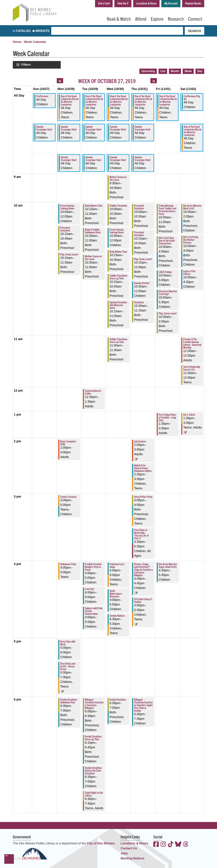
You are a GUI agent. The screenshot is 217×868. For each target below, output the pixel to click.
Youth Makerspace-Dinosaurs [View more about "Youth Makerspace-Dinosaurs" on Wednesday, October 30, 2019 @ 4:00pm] (116, 593)
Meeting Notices (132, 858)
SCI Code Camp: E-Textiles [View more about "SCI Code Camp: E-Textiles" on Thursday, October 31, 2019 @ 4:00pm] (143, 600)
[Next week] (154, 81)
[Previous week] (60, 81)
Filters (26, 65)
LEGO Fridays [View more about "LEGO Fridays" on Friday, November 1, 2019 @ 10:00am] (165, 272)
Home (17, 42)
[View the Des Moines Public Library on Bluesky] (178, 845)
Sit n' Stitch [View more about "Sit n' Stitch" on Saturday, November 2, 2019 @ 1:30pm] (189, 415)
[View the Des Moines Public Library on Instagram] (163, 845)
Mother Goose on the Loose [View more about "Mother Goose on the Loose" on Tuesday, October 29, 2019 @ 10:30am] (93, 258)
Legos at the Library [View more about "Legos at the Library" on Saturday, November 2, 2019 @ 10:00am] (189, 272)
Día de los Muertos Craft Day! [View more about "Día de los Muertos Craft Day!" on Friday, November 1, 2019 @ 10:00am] (168, 292)
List (163, 71)
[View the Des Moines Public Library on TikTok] (171, 845)
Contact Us (129, 848)
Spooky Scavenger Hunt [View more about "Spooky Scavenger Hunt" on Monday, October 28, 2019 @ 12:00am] (69, 128)
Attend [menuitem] (141, 19)
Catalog (23, 31)
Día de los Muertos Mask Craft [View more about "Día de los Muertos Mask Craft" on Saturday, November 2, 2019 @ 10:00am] (192, 207)
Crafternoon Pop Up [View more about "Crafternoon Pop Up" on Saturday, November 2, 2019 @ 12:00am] (192, 97)
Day (200, 71)
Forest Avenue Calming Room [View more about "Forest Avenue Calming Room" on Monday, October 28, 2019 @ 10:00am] (67, 207)
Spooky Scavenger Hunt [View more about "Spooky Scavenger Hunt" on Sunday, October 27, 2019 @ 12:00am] (44, 128)
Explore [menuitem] (157, 19)
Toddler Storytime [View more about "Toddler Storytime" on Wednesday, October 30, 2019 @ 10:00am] (118, 205)
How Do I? (123, 3)
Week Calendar (35, 42)
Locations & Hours (146, 3)
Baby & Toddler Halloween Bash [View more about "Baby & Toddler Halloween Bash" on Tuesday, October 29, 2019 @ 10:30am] (93, 231)
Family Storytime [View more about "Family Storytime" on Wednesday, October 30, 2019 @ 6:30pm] (118, 699)
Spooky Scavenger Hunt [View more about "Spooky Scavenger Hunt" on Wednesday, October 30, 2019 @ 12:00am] (118, 128)
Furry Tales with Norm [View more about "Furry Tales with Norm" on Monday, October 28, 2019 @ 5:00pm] (68, 643)
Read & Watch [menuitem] (119, 19)
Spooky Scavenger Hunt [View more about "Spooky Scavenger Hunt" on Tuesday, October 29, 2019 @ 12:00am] (93, 128)
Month (175, 71)
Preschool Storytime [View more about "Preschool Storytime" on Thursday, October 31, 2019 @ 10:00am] (139, 207)
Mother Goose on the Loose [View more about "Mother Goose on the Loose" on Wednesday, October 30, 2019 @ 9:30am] (118, 178)
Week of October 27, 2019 (107, 81)
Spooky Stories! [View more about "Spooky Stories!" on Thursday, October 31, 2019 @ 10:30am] (142, 283)
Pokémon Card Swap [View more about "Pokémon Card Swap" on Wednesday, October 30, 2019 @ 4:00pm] (117, 565)
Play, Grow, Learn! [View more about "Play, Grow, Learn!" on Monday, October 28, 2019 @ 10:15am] (69, 254)
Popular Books (193, 3)
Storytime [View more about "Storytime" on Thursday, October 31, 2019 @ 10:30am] (139, 302)
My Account (171, 3)
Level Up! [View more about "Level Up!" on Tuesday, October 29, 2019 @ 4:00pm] (89, 589)
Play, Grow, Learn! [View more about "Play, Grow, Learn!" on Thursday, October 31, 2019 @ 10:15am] (143, 259)
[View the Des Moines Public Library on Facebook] (156, 845)
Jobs (124, 853)
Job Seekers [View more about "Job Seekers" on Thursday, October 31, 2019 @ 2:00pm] (140, 441)
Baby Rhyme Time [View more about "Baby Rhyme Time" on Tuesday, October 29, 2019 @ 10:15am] (94, 205)
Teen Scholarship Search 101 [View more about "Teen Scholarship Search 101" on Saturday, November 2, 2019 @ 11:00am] (192, 368)
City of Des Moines (101, 843)
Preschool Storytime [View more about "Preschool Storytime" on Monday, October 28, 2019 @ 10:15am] (65, 229)
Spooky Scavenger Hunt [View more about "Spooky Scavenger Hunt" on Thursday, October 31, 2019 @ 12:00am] (142, 128)
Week (188, 71)
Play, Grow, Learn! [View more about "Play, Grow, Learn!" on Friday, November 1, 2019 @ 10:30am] (168, 313)
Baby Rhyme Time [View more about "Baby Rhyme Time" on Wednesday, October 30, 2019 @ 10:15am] (118, 251)
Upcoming (148, 71)
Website (42, 31)
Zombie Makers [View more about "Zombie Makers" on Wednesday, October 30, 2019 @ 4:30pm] (117, 615)
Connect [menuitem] (195, 19)
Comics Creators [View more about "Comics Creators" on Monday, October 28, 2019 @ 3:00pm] (68, 497)
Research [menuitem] (176, 19)
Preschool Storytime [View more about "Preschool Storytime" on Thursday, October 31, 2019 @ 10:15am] (139, 234)
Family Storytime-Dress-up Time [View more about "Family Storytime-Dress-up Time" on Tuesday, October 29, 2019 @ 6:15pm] (94, 738)
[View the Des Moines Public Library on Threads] (186, 845)
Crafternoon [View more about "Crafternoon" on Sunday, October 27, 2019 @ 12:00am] (42, 96)
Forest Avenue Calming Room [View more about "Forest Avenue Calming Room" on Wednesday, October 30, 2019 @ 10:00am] (117, 231)
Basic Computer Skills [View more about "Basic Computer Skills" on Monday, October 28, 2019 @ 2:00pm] (68, 443)
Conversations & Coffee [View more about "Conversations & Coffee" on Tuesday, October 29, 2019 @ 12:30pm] (93, 392)
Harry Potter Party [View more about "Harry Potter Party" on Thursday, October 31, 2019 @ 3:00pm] (143, 497)
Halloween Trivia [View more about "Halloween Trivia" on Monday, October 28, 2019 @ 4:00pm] (68, 564)
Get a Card (104, 3)
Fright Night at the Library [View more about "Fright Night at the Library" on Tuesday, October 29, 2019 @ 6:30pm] (94, 794)
